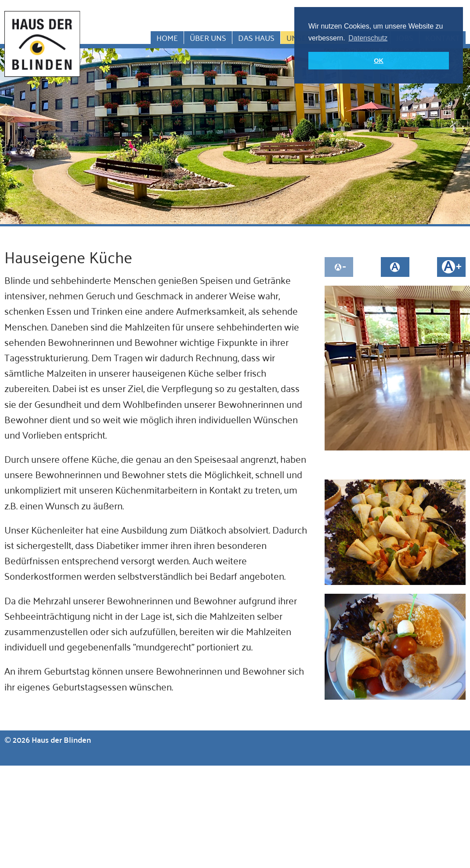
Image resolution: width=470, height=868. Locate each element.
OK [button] (379, 61)
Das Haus (256, 38)
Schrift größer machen (451, 267)
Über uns (208, 38)
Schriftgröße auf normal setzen (395, 267)
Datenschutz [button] (368, 38)
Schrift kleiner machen (339, 267)
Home (167, 38)
